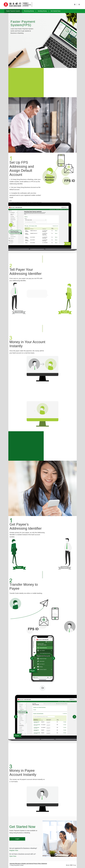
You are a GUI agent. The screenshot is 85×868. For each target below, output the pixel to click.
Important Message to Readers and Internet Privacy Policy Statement (28, 864)
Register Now (14, 850)
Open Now (13, 856)
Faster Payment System (13, 11)
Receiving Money (29, 11)
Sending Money (42, 11)
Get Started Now (55, 11)
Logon (17, 839)
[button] (17, 225)
